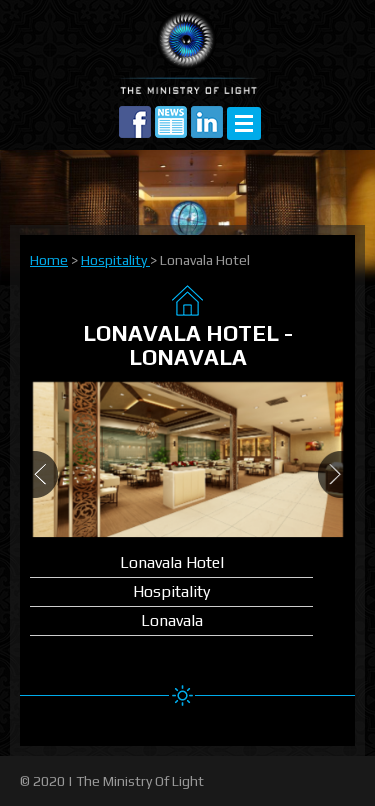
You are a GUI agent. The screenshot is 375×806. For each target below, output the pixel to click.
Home (49, 260)
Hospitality (115, 260)
